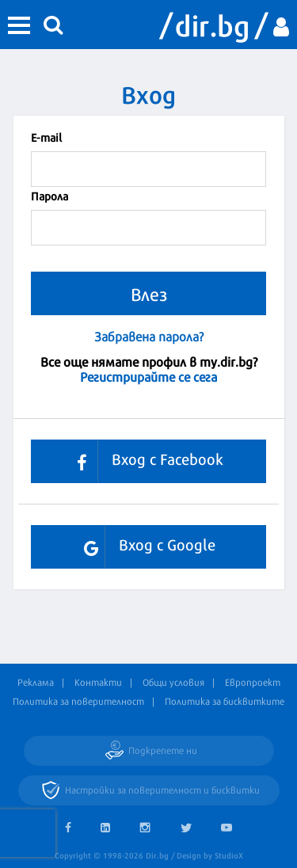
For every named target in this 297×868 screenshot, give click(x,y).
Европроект (253, 682)
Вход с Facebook (144, 461)
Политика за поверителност (78, 701)
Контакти (98, 682)
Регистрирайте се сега (148, 376)
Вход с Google (144, 547)
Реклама (36, 682)
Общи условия (173, 682)
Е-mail (46, 137)
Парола (49, 195)
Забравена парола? (149, 336)
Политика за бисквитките (225, 701)
